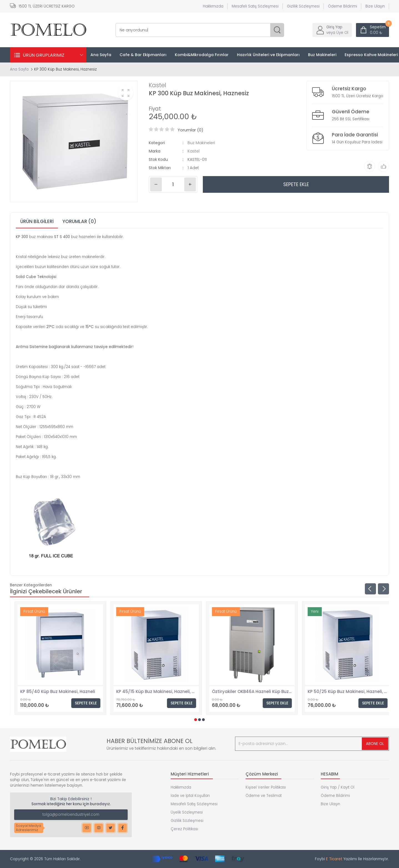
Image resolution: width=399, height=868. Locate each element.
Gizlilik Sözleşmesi (303, 6)
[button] (196, 720)
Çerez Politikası (184, 829)
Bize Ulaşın (375, 6)
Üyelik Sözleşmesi (187, 812)
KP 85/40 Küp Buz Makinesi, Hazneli (149, 691)
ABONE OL (375, 744)
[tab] (37, 222)
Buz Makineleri (201, 143)
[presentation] (370, 589)
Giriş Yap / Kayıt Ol (338, 787)
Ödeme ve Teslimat (264, 796)
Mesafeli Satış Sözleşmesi (255, 6)
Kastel (157, 85)
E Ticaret (334, 859)
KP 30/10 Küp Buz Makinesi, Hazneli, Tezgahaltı (65, 691)
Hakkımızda (213, 6)
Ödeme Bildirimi (343, 6)
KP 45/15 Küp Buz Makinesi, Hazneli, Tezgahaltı (257, 691)
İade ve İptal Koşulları (190, 796)
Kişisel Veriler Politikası (266, 787)
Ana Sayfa (19, 69)
